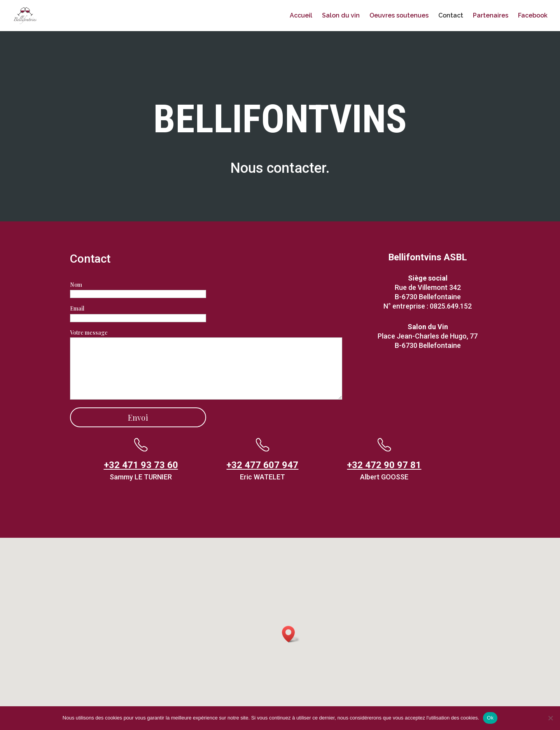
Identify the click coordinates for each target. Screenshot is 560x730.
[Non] (550, 718)
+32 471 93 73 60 (141, 465)
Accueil (301, 16)
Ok (490, 718)
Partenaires (491, 16)
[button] (291, 634)
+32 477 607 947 (262, 465)
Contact (451, 16)
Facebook (533, 16)
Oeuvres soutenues (399, 16)
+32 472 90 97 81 (384, 465)
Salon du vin (341, 16)
